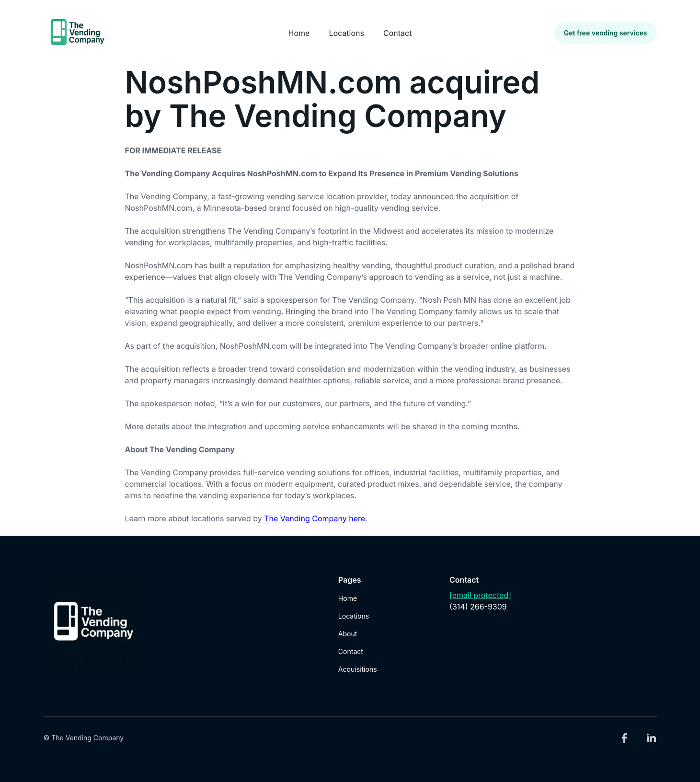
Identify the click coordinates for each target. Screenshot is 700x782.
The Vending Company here (315, 518)
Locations (346, 33)
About (348, 634)
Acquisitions (358, 669)
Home (299, 33)
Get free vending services (606, 33)
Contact (397, 33)
